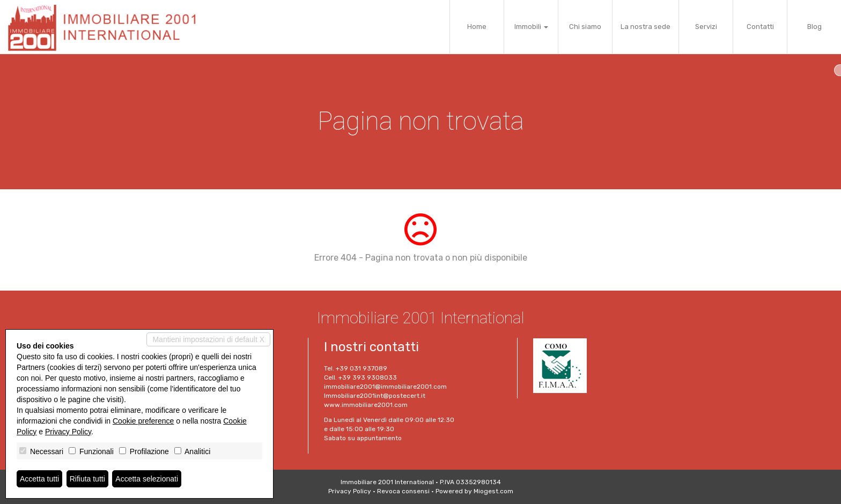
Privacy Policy (350, 491)
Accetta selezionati (147, 479)
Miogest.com (493, 491)
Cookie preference (143, 421)
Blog (814, 27)
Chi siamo (585, 27)
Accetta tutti (39, 479)
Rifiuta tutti (87, 479)
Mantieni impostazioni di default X (208, 339)
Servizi (706, 27)
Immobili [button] (531, 27)
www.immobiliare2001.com (366, 405)
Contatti (760, 27)
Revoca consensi (403, 491)
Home (477, 27)
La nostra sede (645, 27)
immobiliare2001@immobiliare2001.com (385, 387)
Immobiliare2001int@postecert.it (375, 396)
